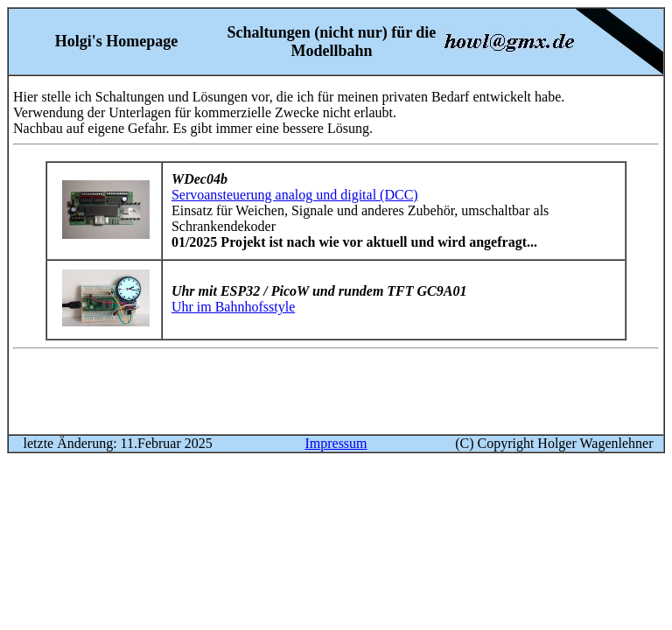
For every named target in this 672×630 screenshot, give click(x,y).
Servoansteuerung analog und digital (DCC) (295, 195)
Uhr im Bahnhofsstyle (233, 307)
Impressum (336, 443)
